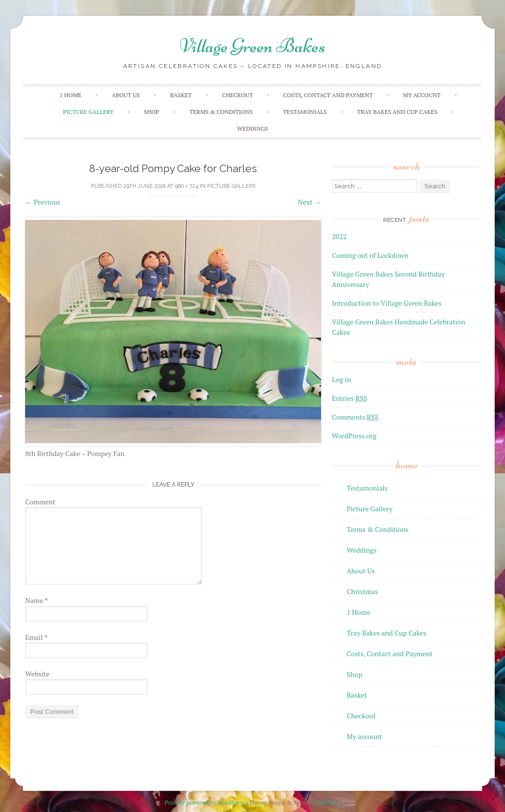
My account (422, 95)
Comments (355, 417)
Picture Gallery (88, 112)
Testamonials (305, 112)
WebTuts (327, 802)
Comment (40, 502)
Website (37, 674)
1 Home (71, 95)
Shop (152, 112)
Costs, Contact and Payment (328, 95)
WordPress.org (354, 436)
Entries (350, 398)
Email (36, 637)
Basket (181, 95)
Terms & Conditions (221, 112)
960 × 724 (187, 186)
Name (36, 600)
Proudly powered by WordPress (205, 802)
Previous (43, 202)
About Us (126, 95)
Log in (342, 379)
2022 (339, 236)
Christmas (362, 591)
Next (309, 202)
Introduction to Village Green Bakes (387, 303)
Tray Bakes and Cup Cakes (397, 112)
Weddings (253, 128)
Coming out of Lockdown (370, 255)
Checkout (237, 95)
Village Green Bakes (252, 46)
